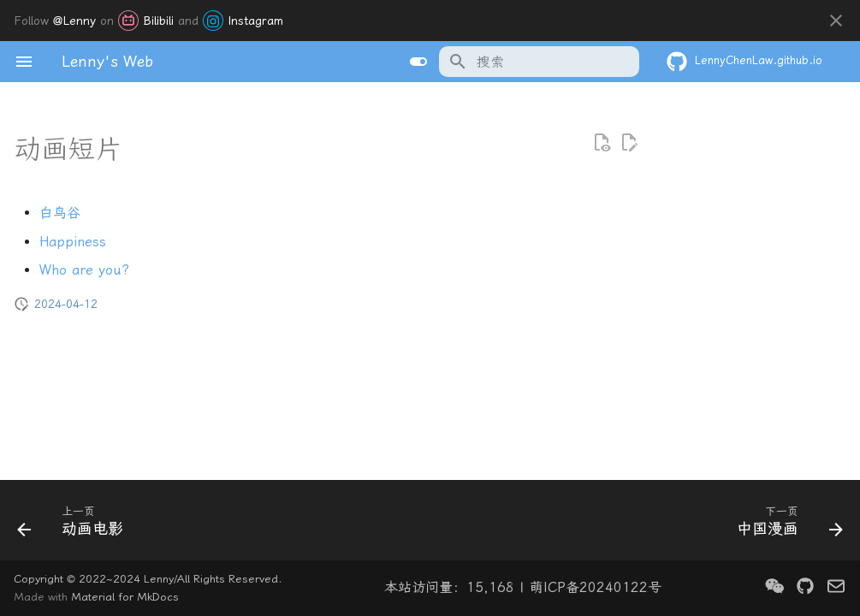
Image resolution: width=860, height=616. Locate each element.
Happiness (73, 242)
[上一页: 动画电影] (75, 525)
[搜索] (539, 62)
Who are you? (84, 270)
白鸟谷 (60, 213)
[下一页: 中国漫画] (785, 525)
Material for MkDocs (125, 597)
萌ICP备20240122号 (596, 587)
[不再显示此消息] (836, 21)
